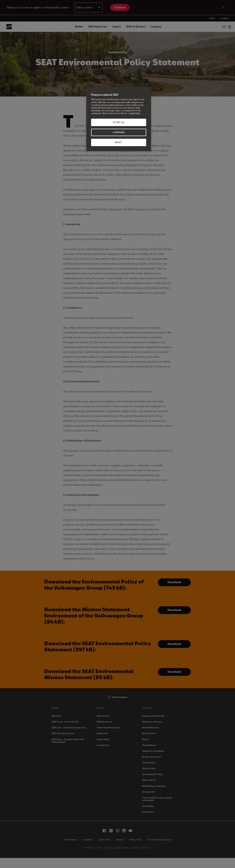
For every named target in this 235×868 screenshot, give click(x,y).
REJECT (119, 142)
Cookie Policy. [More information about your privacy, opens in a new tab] (135, 113)
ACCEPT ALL (119, 122)
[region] (119, 119)
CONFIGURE (119, 132)
